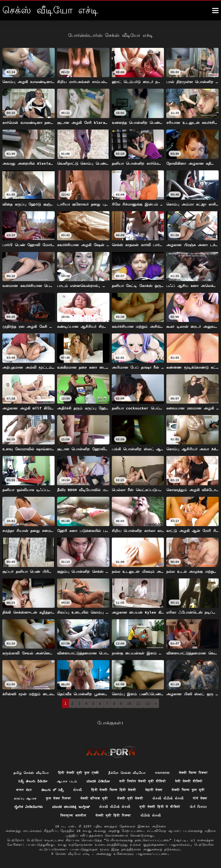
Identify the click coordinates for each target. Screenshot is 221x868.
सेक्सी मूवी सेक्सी (130, 798)
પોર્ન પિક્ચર (200, 807)
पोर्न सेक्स (200, 798)
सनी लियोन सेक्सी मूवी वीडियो (143, 781)
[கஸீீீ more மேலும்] (215, 11)
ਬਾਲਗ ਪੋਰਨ (24, 790)
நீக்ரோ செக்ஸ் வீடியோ (127, 772)
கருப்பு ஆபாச (25, 798)
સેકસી (77, 790)
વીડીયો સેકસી (151, 815)
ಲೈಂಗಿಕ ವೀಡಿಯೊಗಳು (28, 807)
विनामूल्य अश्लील (73, 815)
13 (148, 703)
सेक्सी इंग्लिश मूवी (94, 798)
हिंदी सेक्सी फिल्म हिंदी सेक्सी (114, 790)
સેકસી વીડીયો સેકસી (168, 798)
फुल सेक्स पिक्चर (58, 798)
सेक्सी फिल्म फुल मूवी (188, 790)
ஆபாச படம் (66, 781)
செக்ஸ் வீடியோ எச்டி (74, 854)
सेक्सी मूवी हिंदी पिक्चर (113, 815)
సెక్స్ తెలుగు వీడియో (32, 781)
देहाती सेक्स (154, 790)
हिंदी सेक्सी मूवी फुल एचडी (78, 772)
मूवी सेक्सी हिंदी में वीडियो (161, 807)
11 (138, 703)
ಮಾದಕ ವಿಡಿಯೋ (98, 781)
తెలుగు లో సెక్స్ (52, 790)
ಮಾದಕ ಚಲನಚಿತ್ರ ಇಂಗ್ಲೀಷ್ (71, 807)
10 (129, 703)
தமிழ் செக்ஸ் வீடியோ (31, 772)
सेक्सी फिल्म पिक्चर (193, 772)
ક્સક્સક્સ (162, 772)
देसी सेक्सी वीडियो (190, 781)
